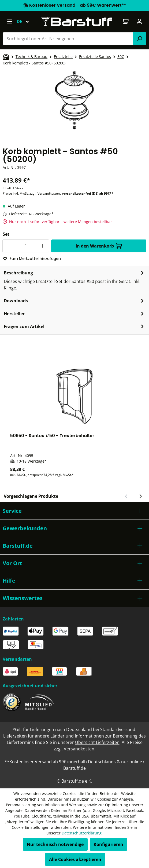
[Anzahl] (26, 246)
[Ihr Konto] (139, 21)
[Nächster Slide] (140, 496)
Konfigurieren (108, 844)
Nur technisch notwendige (55, 844)
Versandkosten (49, 193)
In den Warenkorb (99, 246)
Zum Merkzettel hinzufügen (32, 259)
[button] (74, 511)
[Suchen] (140, 39)
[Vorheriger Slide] (126, 496)
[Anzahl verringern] (9, 246)
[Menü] (10, 21)
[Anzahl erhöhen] (43, 246)
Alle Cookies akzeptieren (75, 859)
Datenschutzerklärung (82, 833)
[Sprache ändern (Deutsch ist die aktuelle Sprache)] (25, 21)
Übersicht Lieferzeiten (97, 742)
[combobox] (68, 39)
